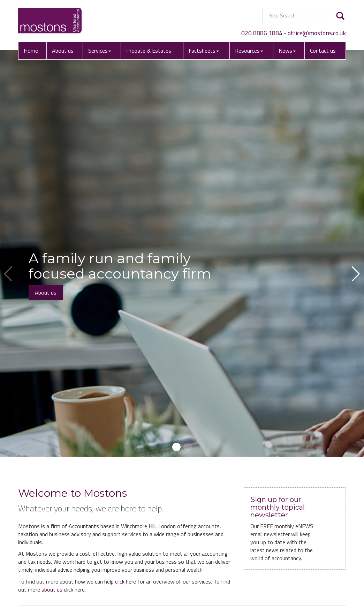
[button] (176, 447)
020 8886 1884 (262, 33)
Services (100, 51)
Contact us (323, 51)
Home (31, 51)
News (287, 51)
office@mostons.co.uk (317, 33)
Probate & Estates (149, 51)
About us (63, 51)
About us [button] (46, 292)
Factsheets (204, 51)
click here (126, 581)
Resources (249, 51)
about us (52, 589)
